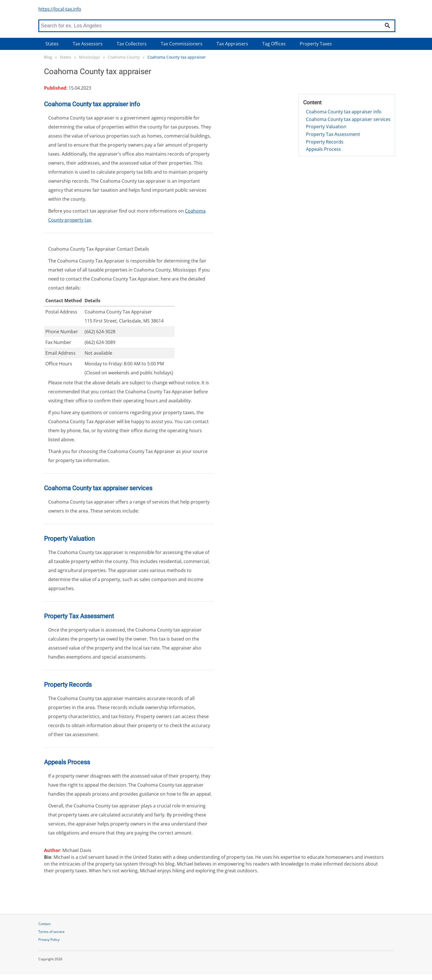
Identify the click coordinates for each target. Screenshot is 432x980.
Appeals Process (323, 149)
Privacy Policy (49, 940)
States (52, 44)
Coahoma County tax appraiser (177, 57)
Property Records (325, 142)
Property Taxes (316, 44)
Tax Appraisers (232, 44)
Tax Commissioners (182, 44)
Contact (44, 924)
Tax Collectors (132, 44)
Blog (48, 57)
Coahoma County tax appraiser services (348, 119)
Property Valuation (326, 127)
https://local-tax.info (60, 9)
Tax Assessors (88, 44)
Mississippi (90, 57)
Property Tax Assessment (333, 134)
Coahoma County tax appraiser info (344, 112)
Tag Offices (274, 44)
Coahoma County (124, 57)
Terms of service (51, 932)
